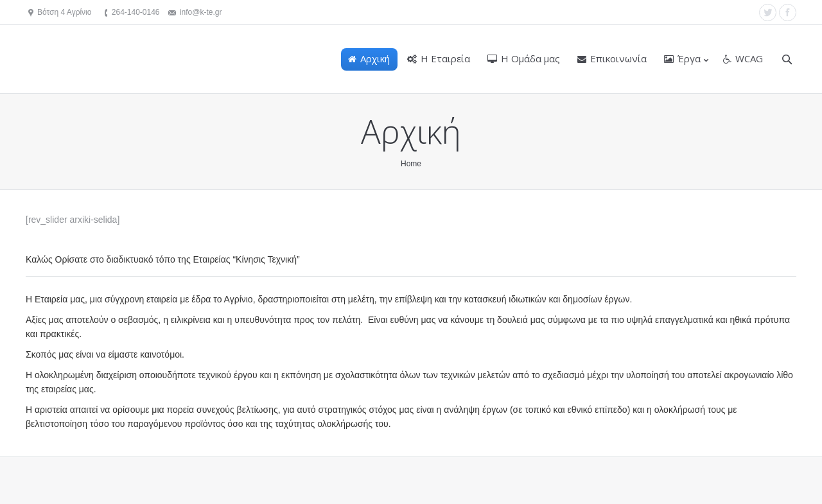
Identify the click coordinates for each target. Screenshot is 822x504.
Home (411, 164)
